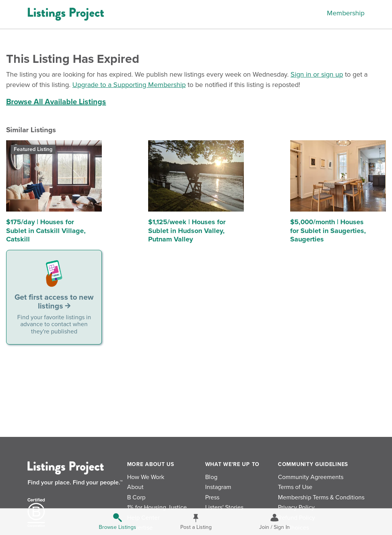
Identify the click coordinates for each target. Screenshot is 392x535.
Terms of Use (295, 487)
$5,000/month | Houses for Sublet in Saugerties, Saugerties (328, 231)
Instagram (218, 487)
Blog (211, 477)
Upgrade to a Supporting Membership (129, 85)
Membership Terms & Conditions (321, 497)
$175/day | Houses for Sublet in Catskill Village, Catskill (46, 231)
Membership (346, 13)
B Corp (136, 497)
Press (212, 497)
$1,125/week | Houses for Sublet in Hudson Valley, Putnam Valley (187, 231)
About (135, 487)
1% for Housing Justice (157, 507)
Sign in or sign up (317, 74)
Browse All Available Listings (56, 102)
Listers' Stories (224, 507)
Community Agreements (311, 477)
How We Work (146, 477)
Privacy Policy (296, 507)
